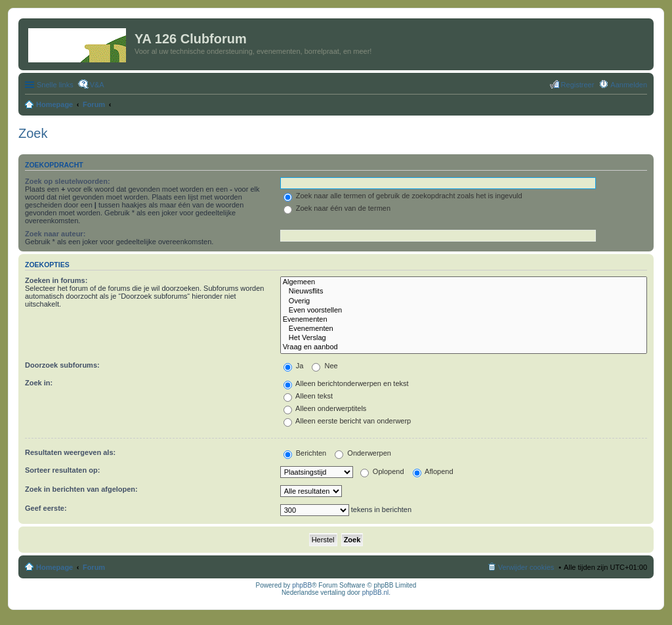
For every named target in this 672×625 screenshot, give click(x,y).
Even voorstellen (464, 311)
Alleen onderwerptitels (325, 408)
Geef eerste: (46, 508)
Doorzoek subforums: (62, 365)
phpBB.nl (376, 593)
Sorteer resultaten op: (62, 470)
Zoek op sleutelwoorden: (68, 181)
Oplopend (382, 471)
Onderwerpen (363, 453)
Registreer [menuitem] (578, 85)
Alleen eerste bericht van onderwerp (347, 421)
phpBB (302, 585)
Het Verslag (464, 338)
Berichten (305, 453)
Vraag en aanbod (464, 347)
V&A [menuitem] (97, 85)
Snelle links (55, 85)
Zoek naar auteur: (55, 234)
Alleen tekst (308, 396)
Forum (94, 567)
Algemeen (464, 282)
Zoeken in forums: (56, 280)
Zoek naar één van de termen (337, 208)
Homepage (54, 567)
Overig (464, 301)
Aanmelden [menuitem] (629, 85)
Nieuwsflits (464, 291)
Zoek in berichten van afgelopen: (81, 489)
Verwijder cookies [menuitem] (526, 567)
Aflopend (433, 471)
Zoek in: (39, 383)
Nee (325, 366)
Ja (294, 366)
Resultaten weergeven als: (70, 452)
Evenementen (464, 320)
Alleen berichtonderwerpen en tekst (346, 383)
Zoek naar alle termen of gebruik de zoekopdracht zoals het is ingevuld (403, 196)
